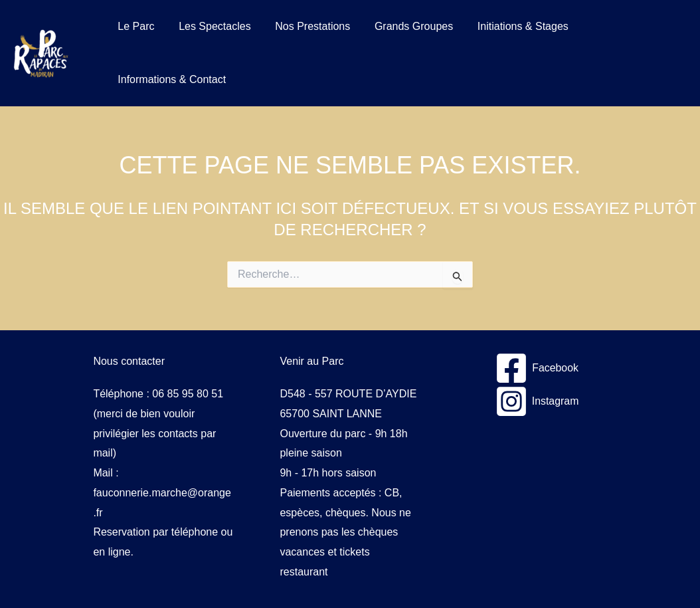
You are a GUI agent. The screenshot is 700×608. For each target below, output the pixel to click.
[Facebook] (537, 368)
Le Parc (134, 26)
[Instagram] (537, 401)
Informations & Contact (170, 79)
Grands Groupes (403, 26)
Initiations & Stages (509, 26)
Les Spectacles (210, 26)
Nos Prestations (305, 26)
